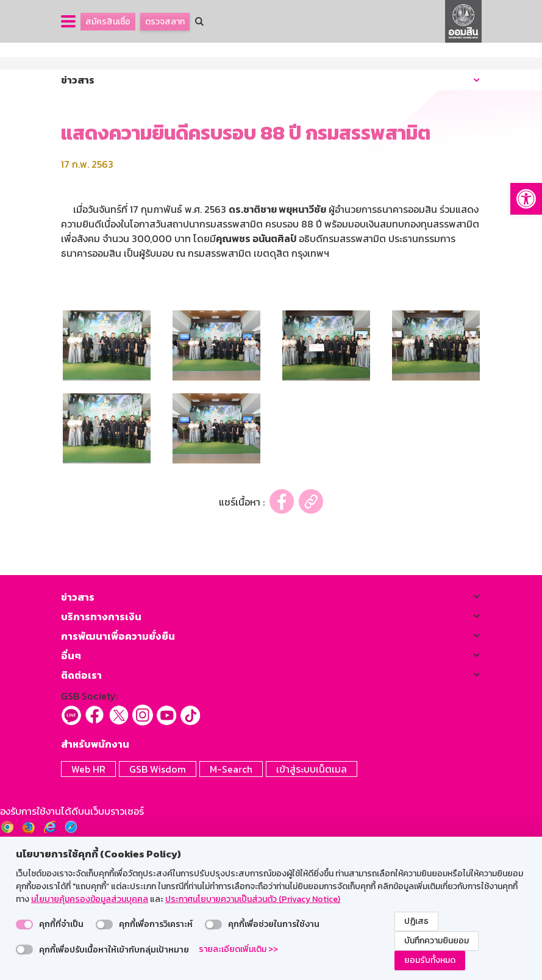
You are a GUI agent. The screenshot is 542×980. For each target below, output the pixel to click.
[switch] (24, 925)
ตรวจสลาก (165, 22)
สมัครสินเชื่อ (108, 22)
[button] (526, 199)
